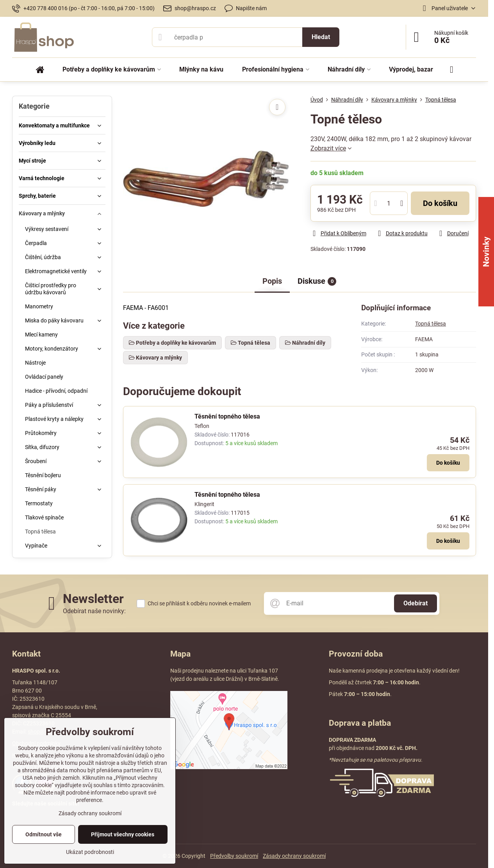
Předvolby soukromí (234, 856)
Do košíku (440, 203)
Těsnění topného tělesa (227, 416)
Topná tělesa (431, 324)
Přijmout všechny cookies (123, 834)
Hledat (321, 37)
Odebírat (416, 603)
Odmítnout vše (44, 834)
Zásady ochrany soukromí (294, 856)
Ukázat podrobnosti (90, 852)
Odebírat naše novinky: (94, 611)
